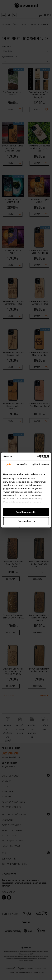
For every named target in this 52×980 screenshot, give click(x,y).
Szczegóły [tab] (22, 464)
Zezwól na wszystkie (26, 512)
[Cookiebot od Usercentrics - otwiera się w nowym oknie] (37, 457)
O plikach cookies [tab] (40, 464)
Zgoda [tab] (8, 464)
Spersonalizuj (26, 521)
